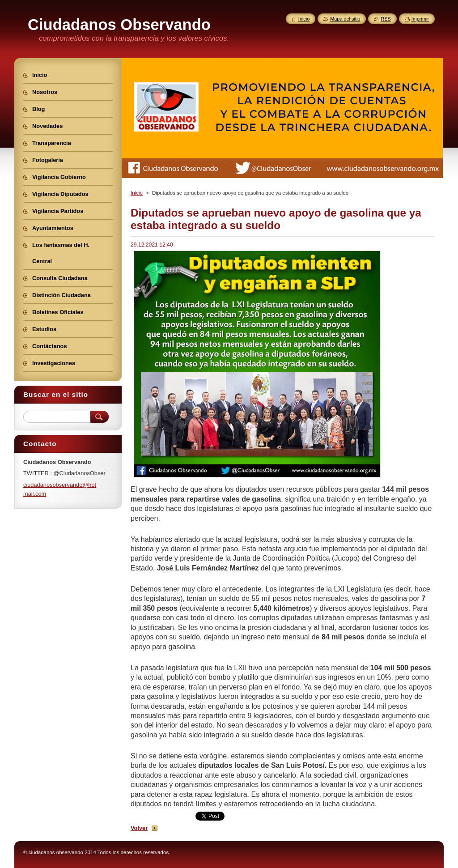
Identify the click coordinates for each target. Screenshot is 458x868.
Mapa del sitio (345, 19)
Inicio (137, 193)
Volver (139, 828)
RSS (386, 19)
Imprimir (420, 19)
